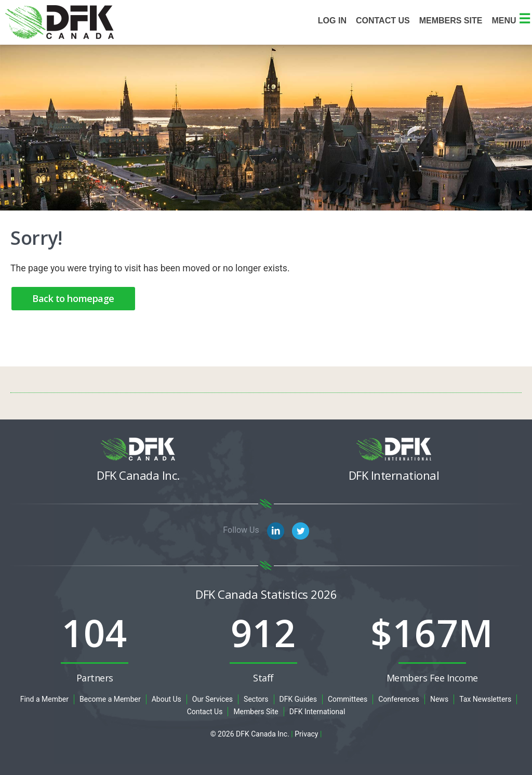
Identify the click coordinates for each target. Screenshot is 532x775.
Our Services (212, 699)
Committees (348, 699)
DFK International (317, 712)
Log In (332, 21)
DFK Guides (298, 699)
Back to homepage (73, 298)
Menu (511, 21)
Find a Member (44, 699)
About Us (167, 699)
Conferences (399, 699)
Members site (451, 21)
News (439, 699)
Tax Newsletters (485, 699)
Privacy (306, 734)
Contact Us (383, 21)
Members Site (256, 712)
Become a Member (110, 699)
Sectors (256, 699)
